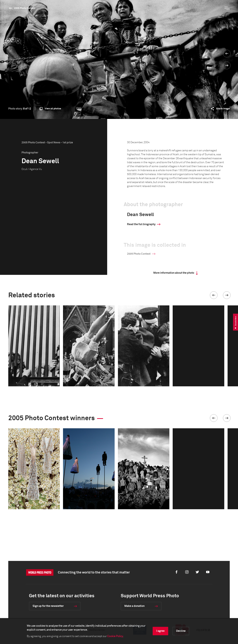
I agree (160, 631)
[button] (214, 295)
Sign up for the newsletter (48, 606)
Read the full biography (141, 224)
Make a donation (134, 606)
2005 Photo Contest (25, 8)
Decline (181, 631)
